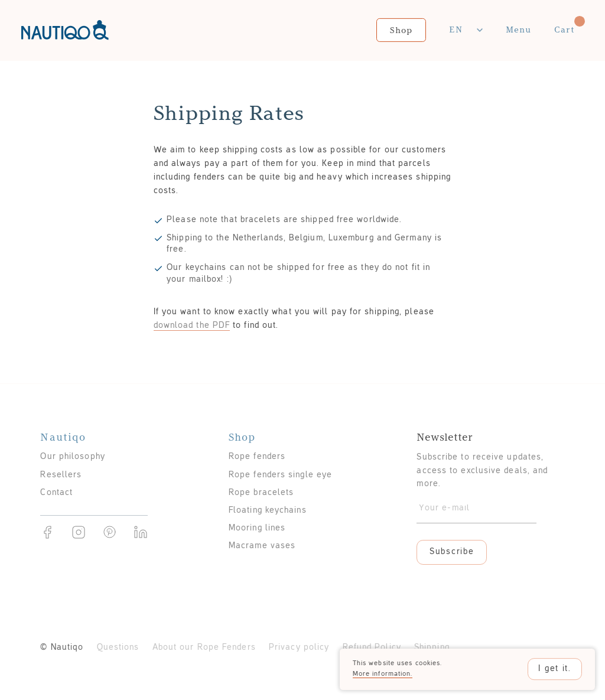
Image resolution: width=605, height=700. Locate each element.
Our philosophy (72, 457)
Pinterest (110, 532)
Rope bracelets (261, 493)
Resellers (61, 475)
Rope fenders (257, 457)
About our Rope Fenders (204, 648)
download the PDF (192, 326)
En (456, 30)
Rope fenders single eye (280, 475)
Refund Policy (372, 648)
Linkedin (141, 532)
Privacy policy (299, 648)
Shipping (432, 648)
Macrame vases (262, 546)
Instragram (79, 532)
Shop (401, 30)
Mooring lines (257, 528)
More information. (383, 674)
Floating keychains (268, 511)
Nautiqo (65, 30)
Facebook (47, 532)
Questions (118, 648)
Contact (56, 493)
